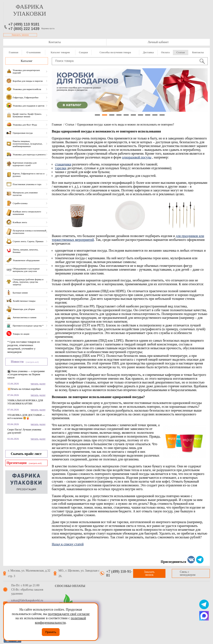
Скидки (83, 52)
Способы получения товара (115, 52)
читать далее (38, 384)
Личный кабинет (158, 42)
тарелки (61, 168)
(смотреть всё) (32, 362)
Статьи (181, 52)
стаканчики (63, 164)
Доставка (148, 52)
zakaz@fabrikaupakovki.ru (27, 600)
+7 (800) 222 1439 (24, 29)
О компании (33, 52)
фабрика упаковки (30, 10)
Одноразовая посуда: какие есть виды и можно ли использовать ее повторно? (126, 125)
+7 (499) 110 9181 (24, 24)
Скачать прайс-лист (26, 454)
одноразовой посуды (137, 157)
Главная (14, 52)
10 (162, 115)
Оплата (165, 52)
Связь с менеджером (188, 573)
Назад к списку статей (68, 544)
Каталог (27, 61)
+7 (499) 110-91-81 (119, 573)
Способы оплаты (70, 586)
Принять (51, 632)
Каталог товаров (60, 52)
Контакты (55, 42)
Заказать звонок (20, 35)
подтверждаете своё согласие (69, 614)
